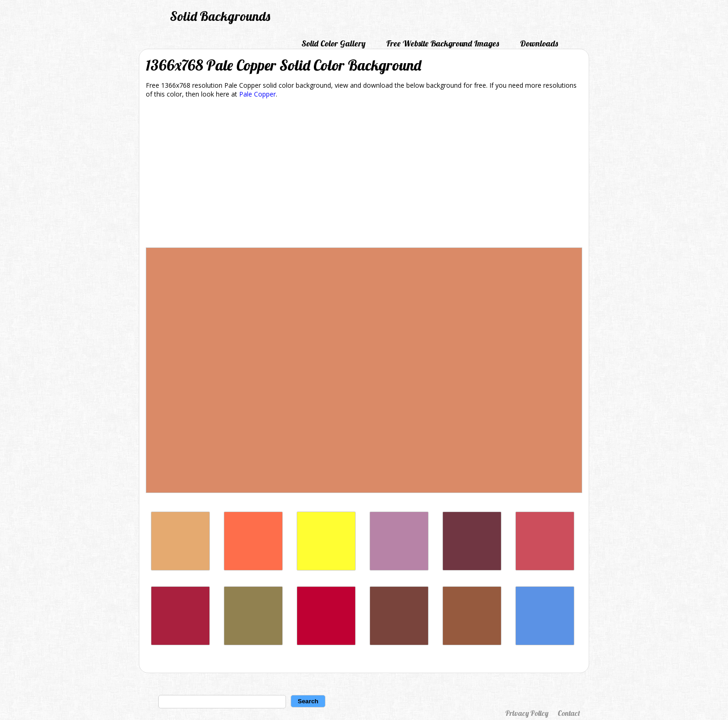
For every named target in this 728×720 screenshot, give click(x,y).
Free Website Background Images (443, 43)
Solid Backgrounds (220, 16)
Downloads (539, 43)
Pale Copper (257, 94)
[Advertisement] (364, 175)
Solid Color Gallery (333, 43)
